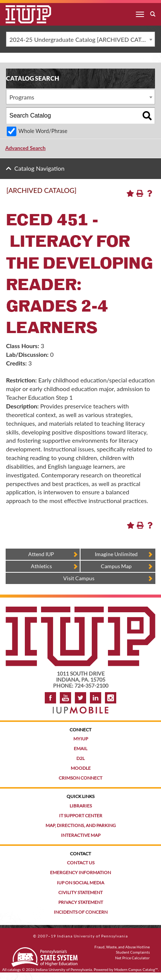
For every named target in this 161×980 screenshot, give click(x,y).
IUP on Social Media (80, 883)
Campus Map (116, 566)
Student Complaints (133, 952)
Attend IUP (41, 554)
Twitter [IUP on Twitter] (80, 698)
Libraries (81, 806)
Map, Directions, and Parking (81, 825)
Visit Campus (79, 578)
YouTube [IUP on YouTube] (65, 698)
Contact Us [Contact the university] (81, 863)
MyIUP (81, 739)
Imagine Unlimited (116, 554)
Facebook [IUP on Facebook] (50, 698)
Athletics (41, 566)
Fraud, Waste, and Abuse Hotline (122, 947)
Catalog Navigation (39, 168)
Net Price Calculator (132, 958)
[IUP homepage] (80, 610)
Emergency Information (80, 872)
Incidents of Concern (81, 912)
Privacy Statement (81, 902)
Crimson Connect (80, 778)
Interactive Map (81, 835)
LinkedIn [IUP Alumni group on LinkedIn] (96, 698)
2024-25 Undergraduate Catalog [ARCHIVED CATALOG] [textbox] (82, 39)
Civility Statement (80, 892)
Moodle (81, 768)
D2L (80, 758)
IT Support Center (81, 816)
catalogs (14, 969)
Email (80, 748)
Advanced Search (25, 148)
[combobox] (80, 39)
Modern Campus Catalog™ (136, 969)
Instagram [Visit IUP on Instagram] (111, 698)
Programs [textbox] (22, 97)
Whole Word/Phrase (43, 131)
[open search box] (153, 14)
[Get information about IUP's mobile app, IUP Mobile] (80, 708)
